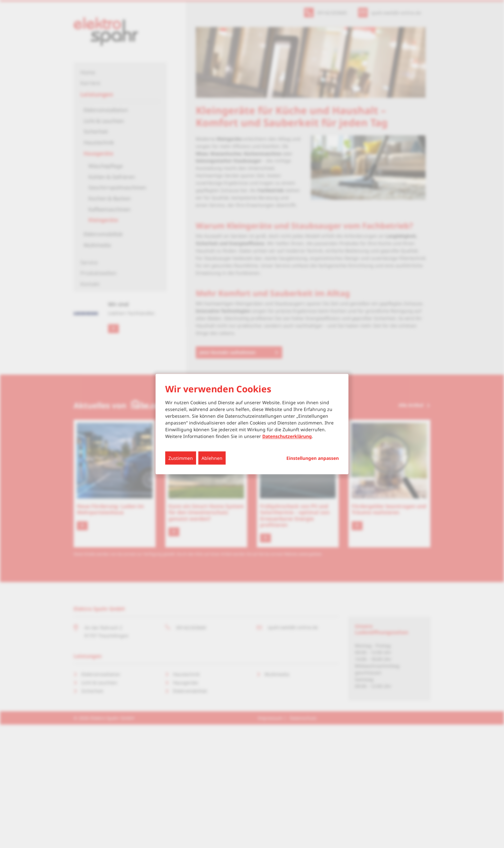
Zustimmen (181, 458)
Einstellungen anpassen (313, 458)
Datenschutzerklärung (287, 436)
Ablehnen (212, 458)
